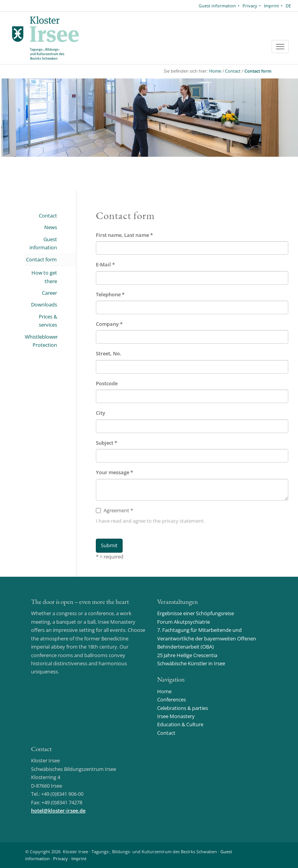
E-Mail (105, 264)
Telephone (110, 294)
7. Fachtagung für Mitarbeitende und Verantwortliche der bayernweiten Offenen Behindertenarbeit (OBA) (207, 638)
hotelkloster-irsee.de (58, 811)
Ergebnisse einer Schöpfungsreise (196, 613)
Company (109, 324)
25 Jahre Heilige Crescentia (187, 655)
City (100, 413)
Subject (107, 443)
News (51, 227)
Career (49, 293)
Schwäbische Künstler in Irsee (191, 663)
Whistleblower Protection (41, 341)
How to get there (44, 277)
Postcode (107, 383)
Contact (233, 71)
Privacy (250, 6)
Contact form (258, 71)
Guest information (217, 6)
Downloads (44, 304)
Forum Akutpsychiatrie (184, 622)
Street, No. (109, 353)
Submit (109, 545)
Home (215, 71)
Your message (114, 472)
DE (288, 6)
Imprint (271, 6)
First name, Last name (124, 235)
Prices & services (48, 321)
